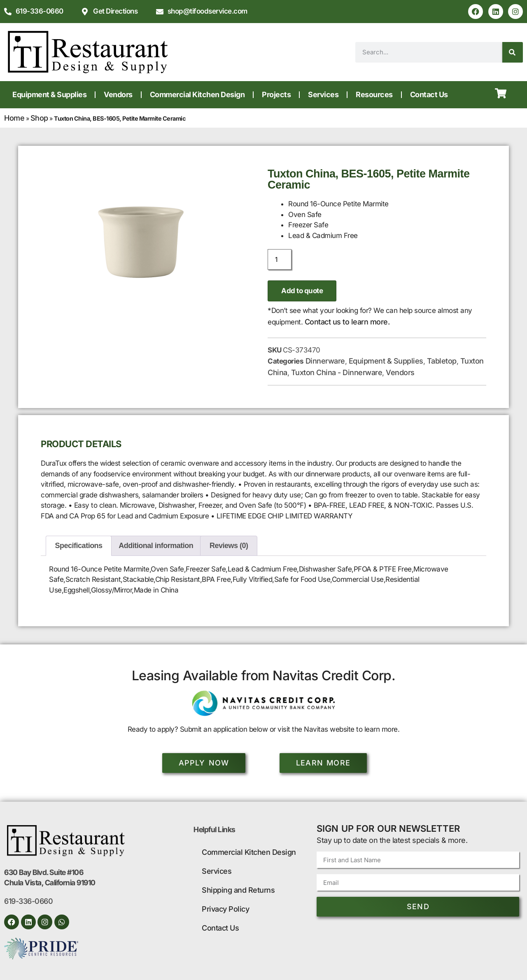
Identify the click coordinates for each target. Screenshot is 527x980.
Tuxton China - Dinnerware (337, 372)
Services (323, 94)
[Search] (513, 52)
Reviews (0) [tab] (229, 546)
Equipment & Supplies (49, 94)
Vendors (118, 94)
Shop (39, 118)
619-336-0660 (28, 901)
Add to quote (302, 291)
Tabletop (442, 361)
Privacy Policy (225, 909)
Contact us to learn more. (347, 322)
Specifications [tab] (79, 546)
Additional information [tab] (156, 546)
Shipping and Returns (238, 890)
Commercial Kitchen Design (197, 94)
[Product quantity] (280, 259)
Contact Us (429, 94)
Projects (276, 94)
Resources (374, 94)
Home (14, 118)
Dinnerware (325, 361)
